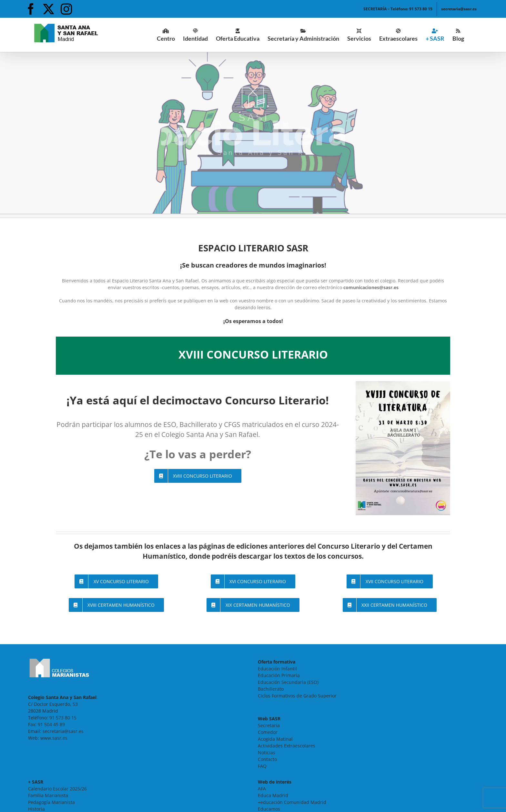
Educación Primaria (279, 675)
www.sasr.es (54, 738)
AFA (262, 789)
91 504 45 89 (51, 724)
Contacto (267, 759)
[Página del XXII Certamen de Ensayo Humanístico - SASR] (390, 605)
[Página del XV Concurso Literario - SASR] (116, 581)
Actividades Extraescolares (287, 746)
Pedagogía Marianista (51, 802)
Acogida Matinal (275, 739)
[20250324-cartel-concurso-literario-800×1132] (403, 383)
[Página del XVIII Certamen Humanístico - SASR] (116, 605)
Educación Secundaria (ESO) (288, 682)
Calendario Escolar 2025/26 (57, 789)
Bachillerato (271, 689)
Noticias (267, 752)
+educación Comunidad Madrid (292, 802)
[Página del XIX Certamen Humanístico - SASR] (253, 605)
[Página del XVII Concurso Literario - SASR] (390, 581)
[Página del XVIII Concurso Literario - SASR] (198, 476)
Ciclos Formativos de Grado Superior (297, 696)
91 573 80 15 (63, 718)
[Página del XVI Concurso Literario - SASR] (253, 581)
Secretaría (269, 725)
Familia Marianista (48, 795)
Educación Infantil (277, 669)
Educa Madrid (273, 795)
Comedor (268, 732)
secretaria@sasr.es (63, 731)
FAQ (262, 766)
